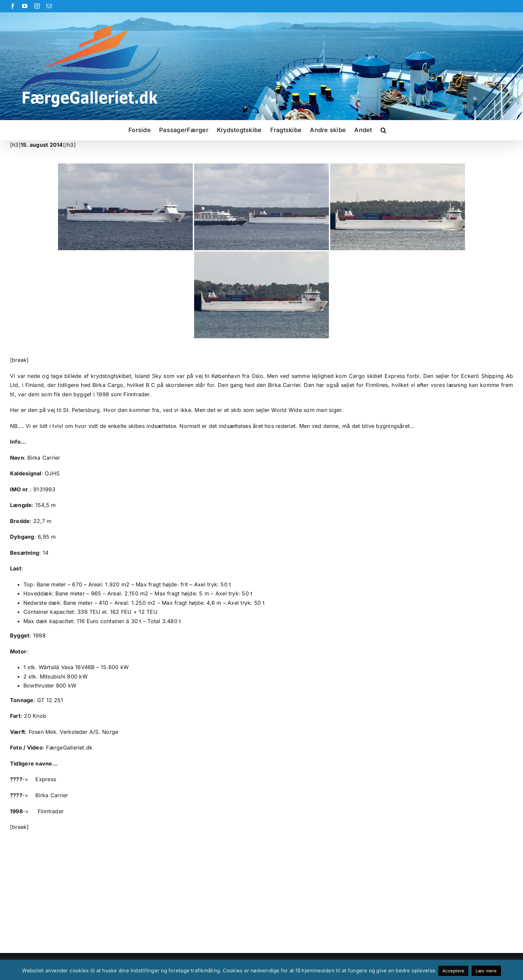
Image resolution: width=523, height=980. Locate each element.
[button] (383, 130)
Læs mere (486, 971)
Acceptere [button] (453, 971)
